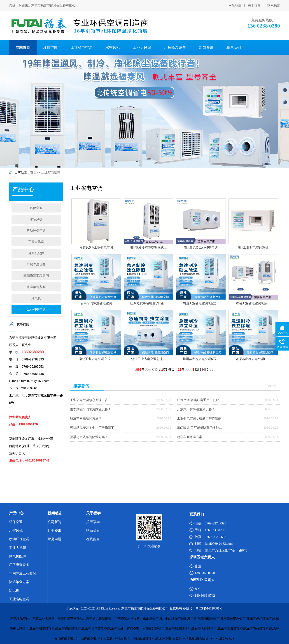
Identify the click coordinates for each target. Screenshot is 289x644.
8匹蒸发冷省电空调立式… (149, 247)
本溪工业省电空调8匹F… (253, 303)
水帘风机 (113, 47)
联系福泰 (274, 6)
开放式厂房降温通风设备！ (196, 409)
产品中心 (16, 513)
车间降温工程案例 (36, 276)
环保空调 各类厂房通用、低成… (200, 400)
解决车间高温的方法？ (86, 418)
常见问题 (54, 539)
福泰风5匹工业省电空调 (96, 247)
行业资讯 (54, 531)
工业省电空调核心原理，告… (91, 400)
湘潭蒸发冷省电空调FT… (253, 359)
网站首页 (23, 47)
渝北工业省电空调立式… (96, 359)
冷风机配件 (36, 253)
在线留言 (93, 539)
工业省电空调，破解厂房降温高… (201, 418)
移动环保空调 (36, 231)
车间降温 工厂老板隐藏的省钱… (200, 428)
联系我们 (234, 47)
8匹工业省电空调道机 (253, 247)
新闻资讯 (206, 47)
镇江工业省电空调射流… (149, 359)
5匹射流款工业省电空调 (201, 247)
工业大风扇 (142, 47)
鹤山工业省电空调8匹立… (201, 303)
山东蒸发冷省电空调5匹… (149, 303)
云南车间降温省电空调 (96, 303)
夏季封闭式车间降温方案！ (89, 437)
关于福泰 (254, 6)
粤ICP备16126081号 (209, 608)
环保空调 (50, 47)
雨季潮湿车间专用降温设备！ (91, 409)
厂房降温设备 (175, 47)
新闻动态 (55, 513)
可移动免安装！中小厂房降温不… (94, 428)
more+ (273, 386)
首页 (33, 172)
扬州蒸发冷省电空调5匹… (201, 359)
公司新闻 (54, 522)
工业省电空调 (82, 47)
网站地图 (235, 6)
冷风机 (36, 298)
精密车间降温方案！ (191, 437)
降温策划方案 (36, 287)
